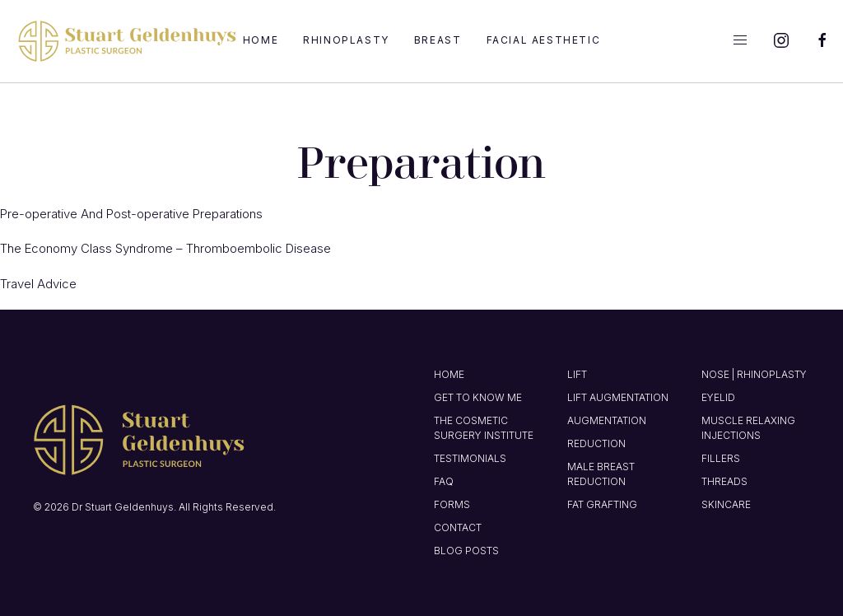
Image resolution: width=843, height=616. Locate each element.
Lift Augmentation (618, 397)
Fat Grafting (602, 504)
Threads (724, 481)
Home (261, 40)
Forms (452, 504)
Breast (438, 40)
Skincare (726, 504)
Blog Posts (466, 551)
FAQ (444, 481)
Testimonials (470, 458)
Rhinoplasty (346, 40)
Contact (458, 527)
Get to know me (478, 397)
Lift (577, 374)
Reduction (596, 443)
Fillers (721, 458)
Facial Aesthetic (544, 40)
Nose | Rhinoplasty (754, 374)
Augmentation (607, 420)
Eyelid (718, 397)
